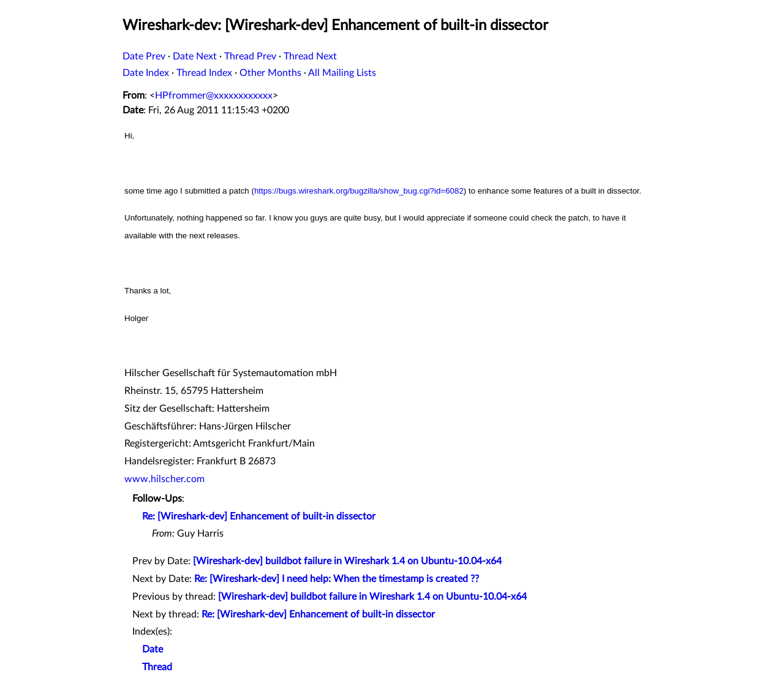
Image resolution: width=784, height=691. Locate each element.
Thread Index (204, 73)
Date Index (146, 73)
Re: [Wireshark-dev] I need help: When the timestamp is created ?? (337, 579)
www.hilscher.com (164, 479)
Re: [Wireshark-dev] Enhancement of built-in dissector (259, 516)
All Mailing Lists (342, 73)
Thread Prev (250, 56)
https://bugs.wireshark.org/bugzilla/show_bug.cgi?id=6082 (359, 191)
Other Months (270, 73)
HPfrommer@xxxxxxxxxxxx (214, 96)
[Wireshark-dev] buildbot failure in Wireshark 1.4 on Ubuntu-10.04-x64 (347, 561)
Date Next (195, 56)
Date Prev (144, 56)
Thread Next (310, 56)
